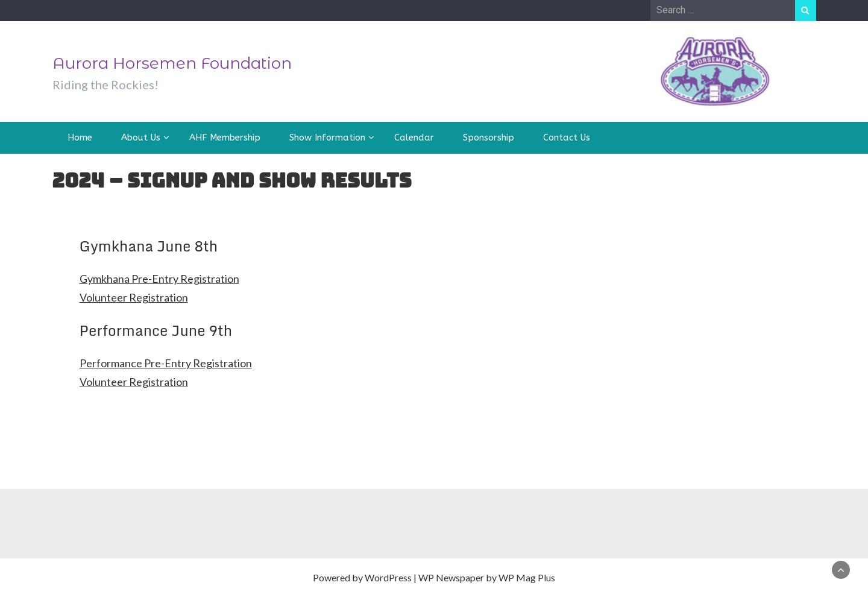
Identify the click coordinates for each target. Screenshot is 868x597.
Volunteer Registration (134, 297)
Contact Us (567, 137)
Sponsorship (489, 137)
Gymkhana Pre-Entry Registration (159, 279)
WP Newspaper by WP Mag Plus (487, 577)
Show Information (327, 137)
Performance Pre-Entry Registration (166, 363)
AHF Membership (225, 137)
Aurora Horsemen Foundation (172, 63)
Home (80, 137)
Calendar (414, 137)
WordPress (388, 577)
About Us (141, 137)
